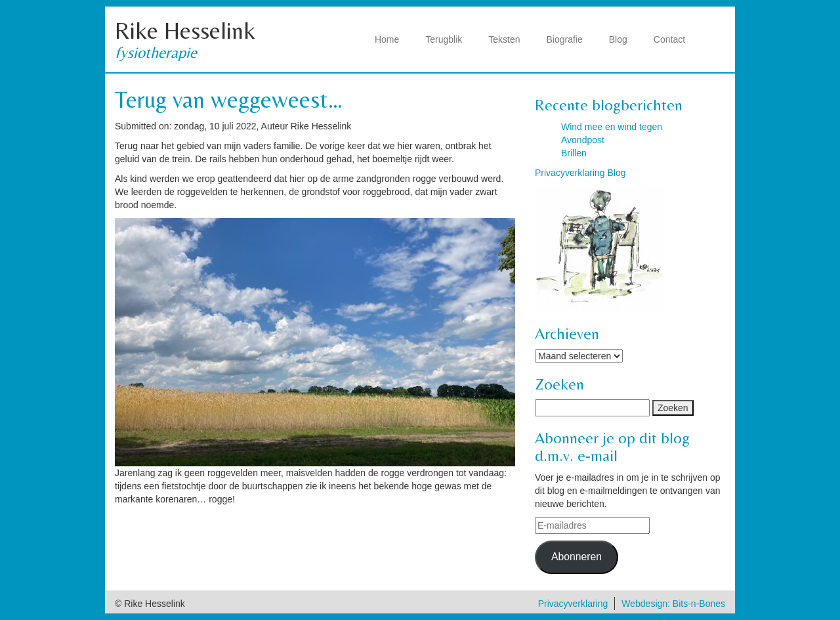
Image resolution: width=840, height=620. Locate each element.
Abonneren (577, 557)
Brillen (574, 153)
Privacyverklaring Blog (580, 173)
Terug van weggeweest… (229, 100)
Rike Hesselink (185, 31)
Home (387, 39)
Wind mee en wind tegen (612, 127)
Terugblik (444, 39)
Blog (618, 39)
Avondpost (583, 140)
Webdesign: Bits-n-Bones (673, 604)
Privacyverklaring (573, 604)
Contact (669, 39)
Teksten (504, 39)
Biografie (565, 39)
